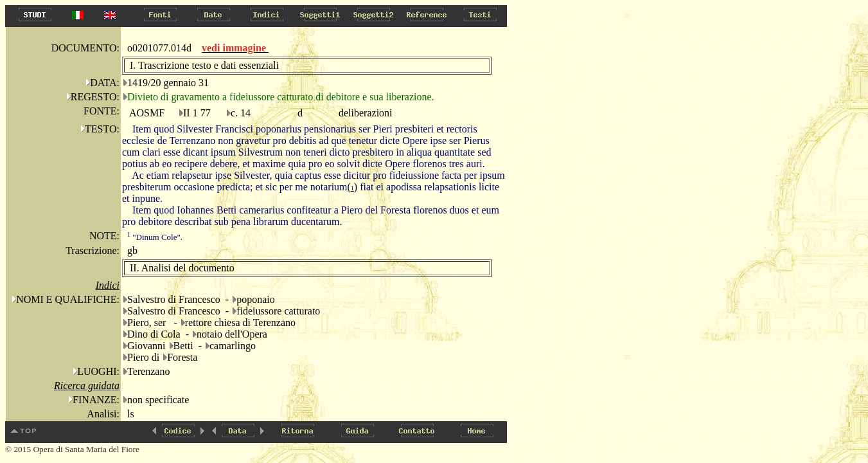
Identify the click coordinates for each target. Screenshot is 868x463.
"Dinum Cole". (155, 237)
